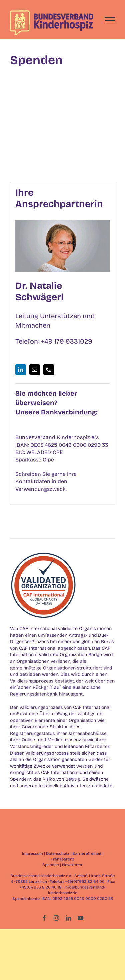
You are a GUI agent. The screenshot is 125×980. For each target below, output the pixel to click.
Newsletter (72, 865)
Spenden (51, 865)
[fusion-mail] (35, 370)
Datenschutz (58, 853)
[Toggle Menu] (110, 20)
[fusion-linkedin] (21, 370)
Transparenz (62, 859)
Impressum (32, 853)
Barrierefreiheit (87, 853)
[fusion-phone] (49, 370)
